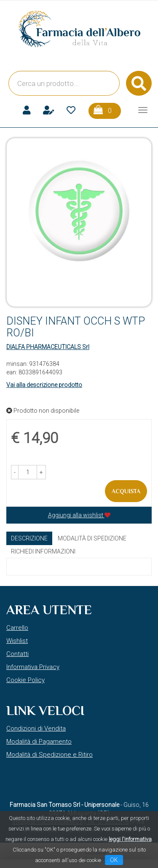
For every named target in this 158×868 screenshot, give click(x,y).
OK (114, 860)
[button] (15, 472)
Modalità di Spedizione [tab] (92, 538)
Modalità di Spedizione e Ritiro (50, 755)
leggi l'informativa (130, 839)
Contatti (17, 654)
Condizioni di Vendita (36, 728)
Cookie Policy (25, 680)
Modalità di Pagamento (39, 742)
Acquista (126, 491)
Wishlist (17, 641)
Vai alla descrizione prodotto (44, 385)
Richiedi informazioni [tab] (43, 551)
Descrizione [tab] (29, 538)
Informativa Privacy (33, 667)
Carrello (17, 628)
